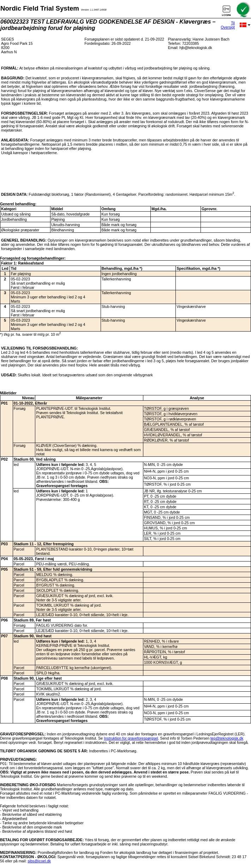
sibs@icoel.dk (39, 861)
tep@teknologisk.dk (227, 738)
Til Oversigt (228, 25)
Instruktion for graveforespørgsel (131, 738)
